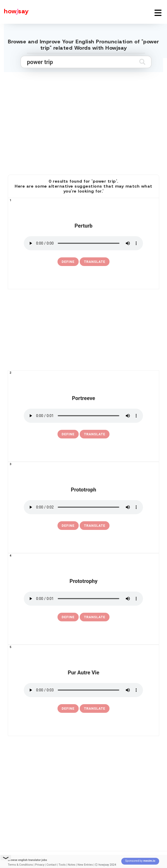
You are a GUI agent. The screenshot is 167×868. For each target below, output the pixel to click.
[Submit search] (142, 62)
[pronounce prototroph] (83, 507)
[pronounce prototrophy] (83, 599)
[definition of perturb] (68, 262)
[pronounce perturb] (83, 243)
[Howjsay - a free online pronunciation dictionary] (14, 12)
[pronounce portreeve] (83, 416)
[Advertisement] (84, 128)
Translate (95, 262)
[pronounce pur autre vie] (83, 690)
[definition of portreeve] (68, 434)
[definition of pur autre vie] (68, 709)
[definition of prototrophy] (68, 617)
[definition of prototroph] (68, 526)
